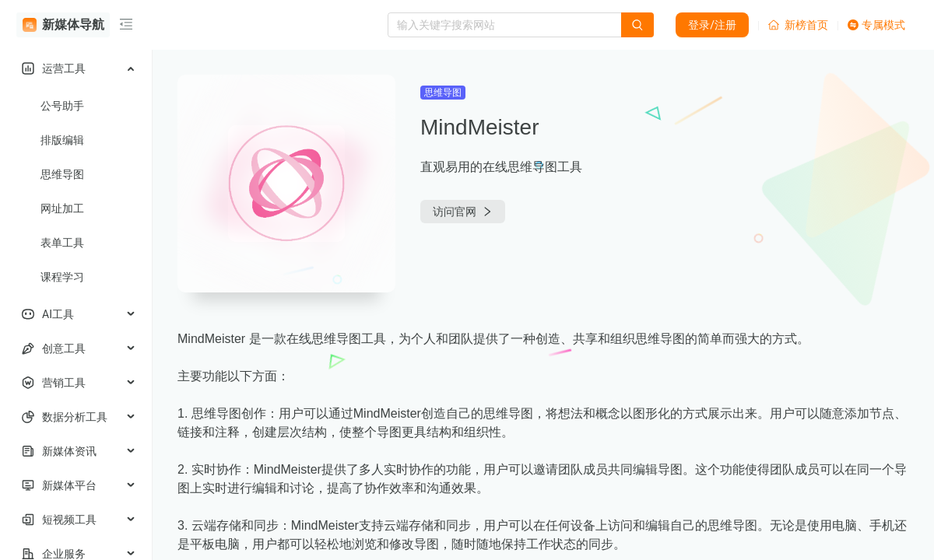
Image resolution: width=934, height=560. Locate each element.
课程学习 (62, 277)
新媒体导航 (63, 25)
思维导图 (62, 174)
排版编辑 (62, 140)
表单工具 (62, 243)
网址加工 (62, 208)
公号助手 (62, 106)
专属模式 (876, 25)
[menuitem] (76, 68)
